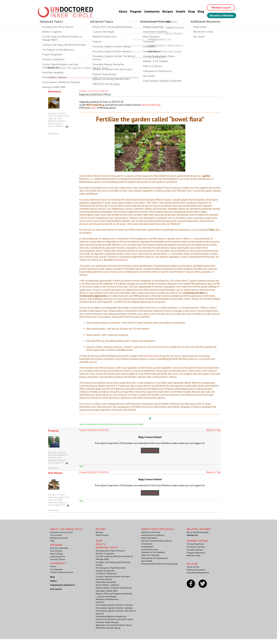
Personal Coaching (196, 547)
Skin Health (147, 561)
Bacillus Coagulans (105, 553)
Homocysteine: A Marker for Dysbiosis (114, 588)
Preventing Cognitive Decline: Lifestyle (114, 605)
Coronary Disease (150, 549)
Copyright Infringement (198, 573)
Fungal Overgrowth (105, 571)
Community (152, 11)
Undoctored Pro (58, 556)
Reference (55, 91)
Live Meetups (57, 569)
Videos (53, 581)
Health (181, 11)
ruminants (122, 260)
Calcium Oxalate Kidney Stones (156, 541)
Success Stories (58, 559)
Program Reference (196, 553)
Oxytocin (100, 602)
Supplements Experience (63, 585)
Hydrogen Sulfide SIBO (107, 591)
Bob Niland (55, 473)
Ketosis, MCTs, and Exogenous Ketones (114, 594)
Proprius (54, 431)
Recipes (168, 11)
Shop (191, 11)
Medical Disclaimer (196, 570)
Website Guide (194, 555)
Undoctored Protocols (158, 529)
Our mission (56, 535)
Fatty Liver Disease (150, 555)
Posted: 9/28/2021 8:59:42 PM (94, 430)
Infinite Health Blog (151, 105)
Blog (201, 11)
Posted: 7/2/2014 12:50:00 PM (94, 91)
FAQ (52, 541)
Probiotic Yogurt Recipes (107, 622)
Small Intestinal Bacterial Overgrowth (159, 564)
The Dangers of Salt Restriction (111, 568)
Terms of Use (193, 567)
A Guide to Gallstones (106, 573)
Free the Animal (152, 356)
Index (94, 108)
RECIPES (101, 529)
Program (136, 11)
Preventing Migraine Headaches (111, 616)
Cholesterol (147, 544)
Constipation (147, 547)
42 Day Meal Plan (195, 544)
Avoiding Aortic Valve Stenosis (110, 551)
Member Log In (221, 7)
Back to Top (213, 430)
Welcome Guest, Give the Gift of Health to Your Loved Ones (138, 27)
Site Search (56, 589)
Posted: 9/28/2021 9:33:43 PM (94, 472)
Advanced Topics (107, 548)
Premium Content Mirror (78, 78)
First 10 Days (56, 551)
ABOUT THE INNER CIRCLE (66, 529)
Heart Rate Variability (106, 582)
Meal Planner (102, 535)
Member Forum (55, 78)
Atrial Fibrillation (149, 538)
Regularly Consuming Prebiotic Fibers (114, 625)
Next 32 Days (57, 554)
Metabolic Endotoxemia (107, 599)
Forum (53, 566)
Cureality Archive (195, 550)
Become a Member (222, 15)
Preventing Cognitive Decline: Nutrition (114, 608)
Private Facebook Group (62, 572)
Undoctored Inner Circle (62, 532)
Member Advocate (59, 538)
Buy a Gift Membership (198, 532)
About (123, 11)
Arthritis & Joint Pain (151, 532)
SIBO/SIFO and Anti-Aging (108, 628)
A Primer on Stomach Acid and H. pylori (114, 619)
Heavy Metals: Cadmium (107, 585)
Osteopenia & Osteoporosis (155, 558)
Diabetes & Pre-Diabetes (153, 552)
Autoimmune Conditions (153, 535)
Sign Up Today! (150, 450)
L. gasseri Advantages (106, 596)
